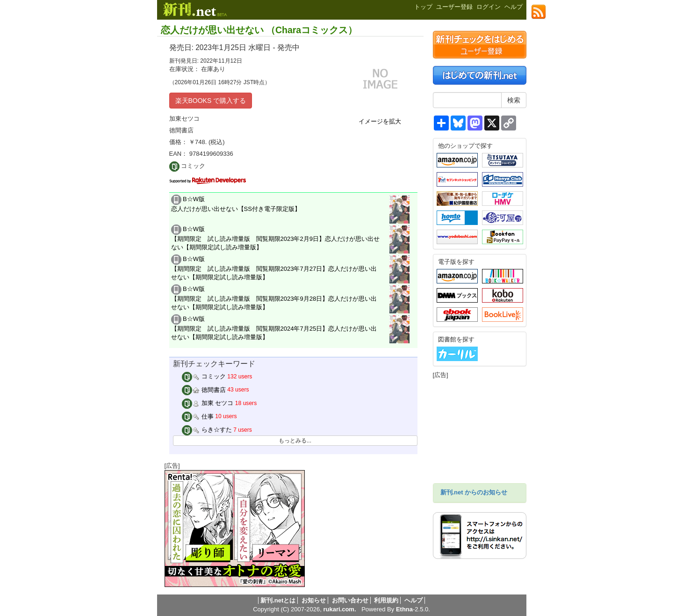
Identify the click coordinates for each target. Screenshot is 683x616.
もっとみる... (295, 441)
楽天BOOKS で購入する (211, 101)
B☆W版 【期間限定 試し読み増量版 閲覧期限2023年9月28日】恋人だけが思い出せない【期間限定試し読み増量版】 (274, 298)
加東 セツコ (208, 403)
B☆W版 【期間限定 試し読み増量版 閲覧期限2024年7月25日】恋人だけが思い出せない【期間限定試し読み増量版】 (274, 328)
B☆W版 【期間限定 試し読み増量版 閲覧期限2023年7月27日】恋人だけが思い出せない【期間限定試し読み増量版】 (274, 268)
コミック (204, 376)
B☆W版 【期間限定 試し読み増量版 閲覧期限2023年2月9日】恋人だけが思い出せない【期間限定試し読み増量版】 (275, 238)
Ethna (404, 609)
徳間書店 (204, 390)
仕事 (198, 417)
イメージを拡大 (380, 121)
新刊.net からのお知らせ (474, 492)
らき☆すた (207, 430)
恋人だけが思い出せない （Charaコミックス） (259, 30)
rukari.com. (339, 609)
